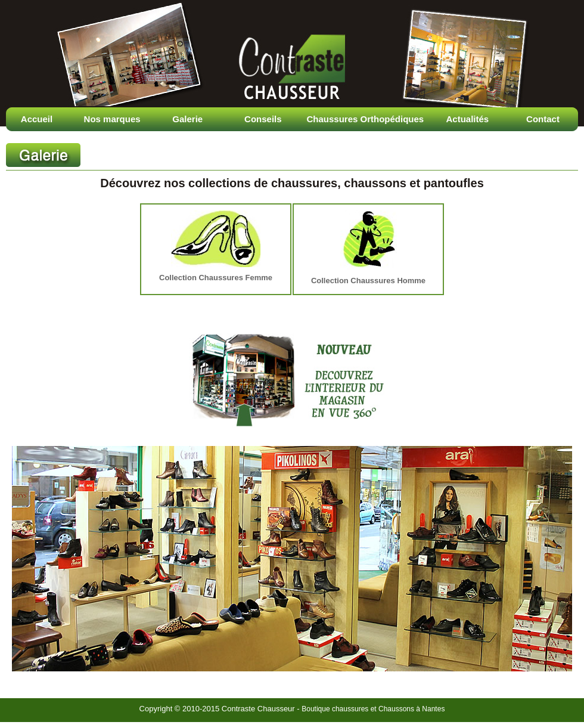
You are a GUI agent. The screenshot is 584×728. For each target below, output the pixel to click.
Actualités (467, 119)
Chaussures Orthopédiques (366, 119)
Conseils (263, 119)
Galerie (187, 119)
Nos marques (112, 119)
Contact (543, 119)
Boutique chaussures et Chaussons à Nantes (373, 709)
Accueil (37, 119)
